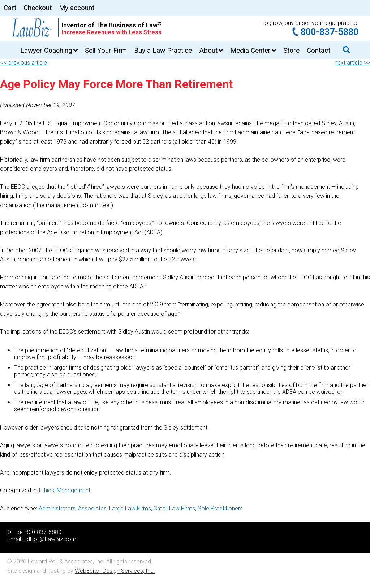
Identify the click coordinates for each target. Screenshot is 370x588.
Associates (92, 508)
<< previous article (24, 63)
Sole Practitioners (220, 508)
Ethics (47, 490)
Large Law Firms (130, 508)
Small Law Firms (174, 508)
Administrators (57, 508)
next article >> (352, 63)
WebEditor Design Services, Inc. (115, 571)
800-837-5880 (330, 32)
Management (74, 490)
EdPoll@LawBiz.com (50, 539)
